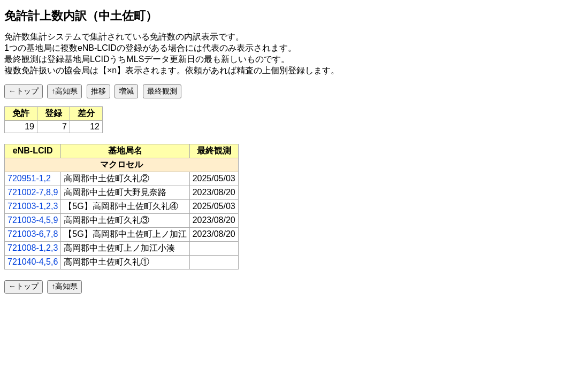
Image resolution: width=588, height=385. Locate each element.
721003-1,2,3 (33, 206)
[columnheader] (33, 151)
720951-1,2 (29, 178)
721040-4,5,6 (33, 262)
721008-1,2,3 (33, 248)
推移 (98, 91)
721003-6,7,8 (33, 234)
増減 (126, 91)
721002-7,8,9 (33, 192)
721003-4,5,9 (33, 220)
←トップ (24, 91)
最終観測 (162, 91)
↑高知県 (64, 91)
